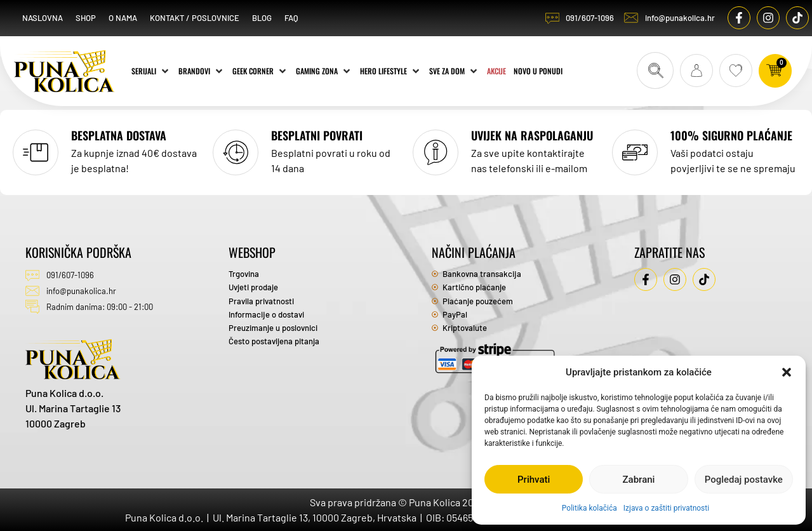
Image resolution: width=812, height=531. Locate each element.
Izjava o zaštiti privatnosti (666, 508)
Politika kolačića (589, 508)
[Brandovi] (202, 71)
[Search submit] (655, 71)
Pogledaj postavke (744, 480)
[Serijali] (151, 71)
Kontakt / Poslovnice (195, 18)
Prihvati (534, 480)
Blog (262, 18)
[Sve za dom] (454, 71)
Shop (86, 18)
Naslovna (43, 18)
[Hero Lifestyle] (391, 71)
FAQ (291, 18)
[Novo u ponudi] (538, 71)
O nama (123, 18)
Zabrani (639, 480)
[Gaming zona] (324, 71)
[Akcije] (496, 71)
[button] (787, 372)
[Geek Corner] (260, 71)
